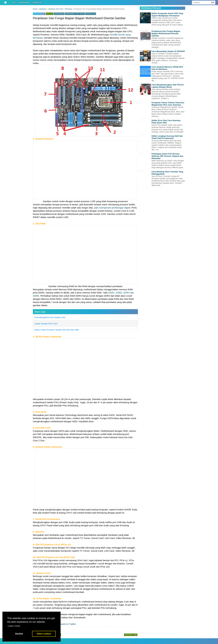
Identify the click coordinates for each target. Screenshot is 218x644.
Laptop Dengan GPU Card (46, 324)
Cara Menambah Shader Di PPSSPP (168, 51)
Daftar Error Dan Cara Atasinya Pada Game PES (166, 122)
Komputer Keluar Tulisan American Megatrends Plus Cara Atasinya (168, 104)
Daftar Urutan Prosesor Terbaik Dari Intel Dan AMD (57, 330)
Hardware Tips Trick (75, 14)
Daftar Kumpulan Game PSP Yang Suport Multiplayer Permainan (167, 15)
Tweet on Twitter (66, 624)
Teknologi (91, 14)
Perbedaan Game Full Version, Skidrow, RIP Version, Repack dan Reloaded (167, 156)
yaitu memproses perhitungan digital (112, 208)
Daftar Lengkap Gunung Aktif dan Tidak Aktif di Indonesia (167, 137)
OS (14, 2)
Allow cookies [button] (44, 634)
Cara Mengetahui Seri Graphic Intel (50, 317)
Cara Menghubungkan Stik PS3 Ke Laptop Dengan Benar (168, 86)
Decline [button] (19, 634)
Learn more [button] (14, 626)
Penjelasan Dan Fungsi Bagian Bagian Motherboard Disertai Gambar (166, 33)
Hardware (24, 2)
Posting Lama (131, 635)
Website (37, 2)
